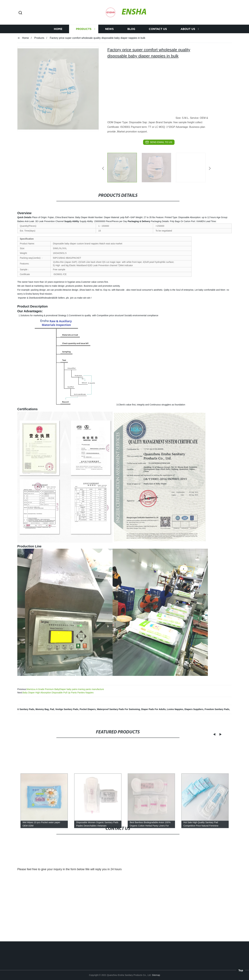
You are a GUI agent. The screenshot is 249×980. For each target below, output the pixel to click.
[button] (20, 13)
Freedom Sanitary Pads (217, 709)
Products (84, 29)
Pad (52, 709)
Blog (131, 29)
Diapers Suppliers (194, 709)
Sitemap (156, 975)
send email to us (159, 142)
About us (188, 29)
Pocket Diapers (88, 709)
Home (58, 29)
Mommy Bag (42, 709)
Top (241, 971)
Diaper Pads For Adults (153, 709)
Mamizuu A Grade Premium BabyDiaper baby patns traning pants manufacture (65, 689)
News (109, 29)
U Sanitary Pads (26, 709)
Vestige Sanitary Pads (67, 709)
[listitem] (124, 167)
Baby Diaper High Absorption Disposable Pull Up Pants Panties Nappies (58, 693)
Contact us (158, 29)
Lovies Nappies (175, 709)
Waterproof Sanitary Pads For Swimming (118, 709)
